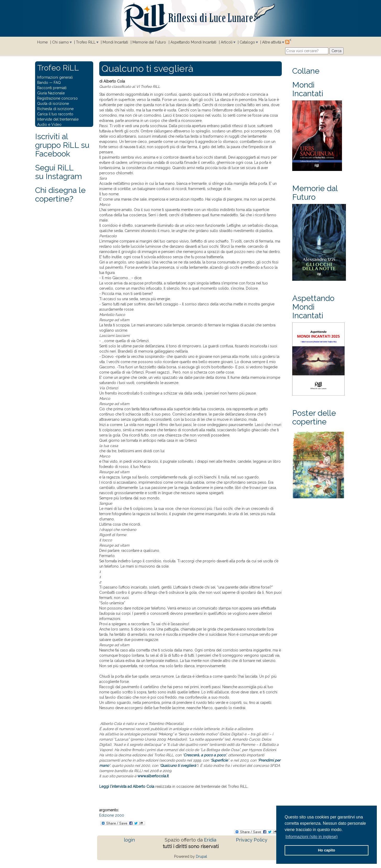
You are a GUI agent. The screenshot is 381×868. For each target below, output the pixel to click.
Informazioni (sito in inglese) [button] (311, 837)
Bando (43, 83)
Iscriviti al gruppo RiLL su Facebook (62, 145)
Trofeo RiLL (86, 42)
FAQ (57, 83)
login (129, 840)
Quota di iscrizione (53, 104)
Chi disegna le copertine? (60, 195)
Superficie (219, 760)
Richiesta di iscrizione (55, 109)
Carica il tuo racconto (55, 114)
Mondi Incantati (115, 42)
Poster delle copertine (314, 417)
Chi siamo (60, 42)
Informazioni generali (55, 77)
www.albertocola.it (153, 776)
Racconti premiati (52, 88)
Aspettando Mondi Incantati (193, 42)
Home (42, 42)
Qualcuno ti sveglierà (178, 765)
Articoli (227, 42)
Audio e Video (49, 125)
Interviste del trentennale (58, 119)
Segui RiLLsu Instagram (59, 172)
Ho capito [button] (327, 850)
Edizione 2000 (112, 815)
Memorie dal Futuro (149, 42)
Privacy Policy (252, 840)
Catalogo (247, 42)
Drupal (201, 856)
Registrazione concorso (57, 98)
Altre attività (272, 42)
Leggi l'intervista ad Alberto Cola (127, 786)
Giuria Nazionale (51, 93)
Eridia (210, 840)
